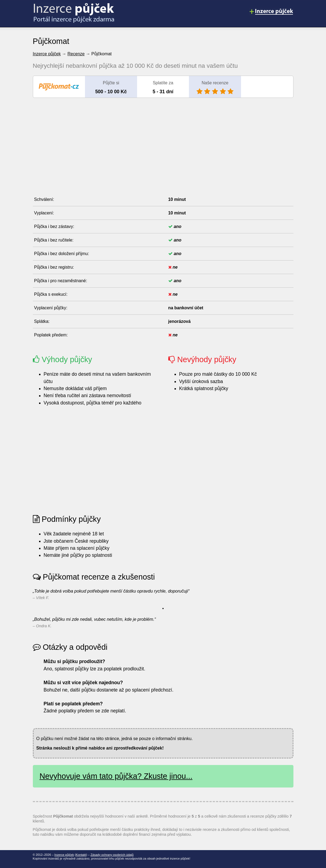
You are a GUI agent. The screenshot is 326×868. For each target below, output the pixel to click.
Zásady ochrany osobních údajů (112, 855)
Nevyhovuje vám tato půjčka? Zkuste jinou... (116, 776)
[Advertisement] (163, 141)
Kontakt (81, 855)
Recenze (76, 54)
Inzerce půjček (47, 54)
